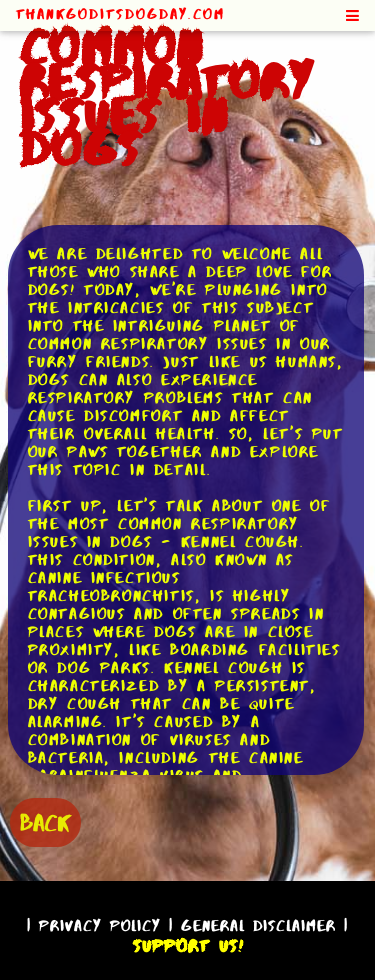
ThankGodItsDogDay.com (120, 14)
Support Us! (188, 946)
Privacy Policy (100, 925)
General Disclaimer (258, 925)
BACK (45, 822)
